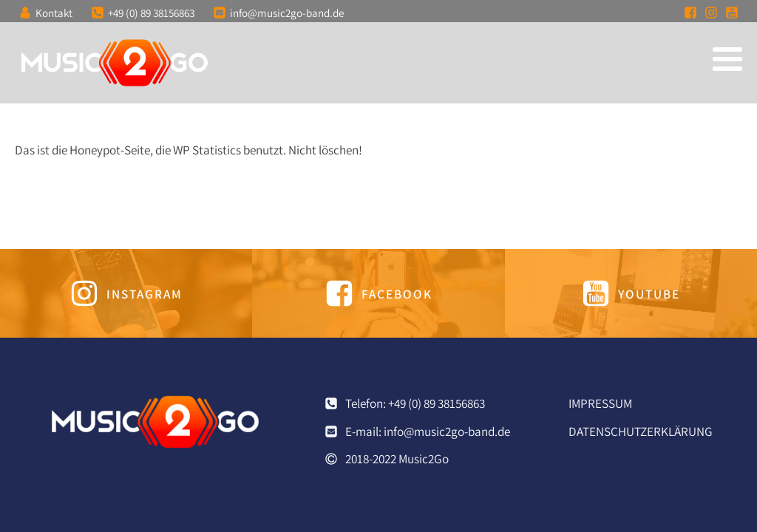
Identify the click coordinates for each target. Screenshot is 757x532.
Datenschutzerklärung (641, 431)
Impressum (600, 403)
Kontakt (54, 13)
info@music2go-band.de (287, 13)
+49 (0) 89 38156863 (151, 13)
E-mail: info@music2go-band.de (428, 431)
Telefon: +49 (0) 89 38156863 (415, 403)
